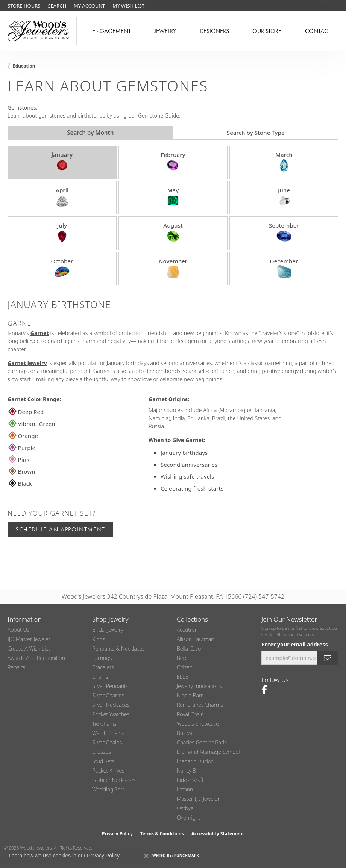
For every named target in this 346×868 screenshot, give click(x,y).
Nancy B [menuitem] (186, 771)
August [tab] (173, 232)
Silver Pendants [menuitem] (110, 686)
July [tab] (62, 232)
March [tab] (284, 162)
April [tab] (62, 197)
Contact (318, 31)
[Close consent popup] (146, 856)
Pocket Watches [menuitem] (111, 714)
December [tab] (284, 268)
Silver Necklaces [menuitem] (111, 705)
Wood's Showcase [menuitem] (198, 724)
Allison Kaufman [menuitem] (196, 639)
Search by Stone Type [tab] (256, 133)
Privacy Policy (117, 834)
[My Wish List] (128, 6)
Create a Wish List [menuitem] (29, 648)
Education (24, 66)
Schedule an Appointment (60, 529)
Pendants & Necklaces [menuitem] (118, 648)
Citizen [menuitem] (185, 667)
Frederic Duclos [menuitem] (195, 761)
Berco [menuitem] (184, 658)
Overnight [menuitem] (189, 817)
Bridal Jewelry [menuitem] (108, 630)
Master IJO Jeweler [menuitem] (198, 799)
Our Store (267, 31)
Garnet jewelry (27, 363)
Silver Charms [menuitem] (108, 695)
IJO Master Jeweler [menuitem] (29, 639)
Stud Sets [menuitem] (103, 761)
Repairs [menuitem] (16, 667)
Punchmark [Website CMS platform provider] (187, 856)
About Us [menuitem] (18, 630)
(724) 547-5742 (264, 596)
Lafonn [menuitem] (185, 789)
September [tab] (284, 232)
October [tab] (62, 268)
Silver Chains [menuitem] (107, 742)
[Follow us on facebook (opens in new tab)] (264, 690)
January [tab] (62, 162)
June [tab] (284, 197)
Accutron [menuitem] (187, 630)
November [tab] (173, 268)
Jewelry (165, 31)
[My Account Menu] (89, 6)
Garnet (40, 333)
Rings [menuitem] (99, 639)
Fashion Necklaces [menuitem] (114, 780)
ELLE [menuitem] (182, 677)
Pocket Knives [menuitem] (108, 771)
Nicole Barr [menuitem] (190, 695)
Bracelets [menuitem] (103, 667)
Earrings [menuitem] (102, 658)
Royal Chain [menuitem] (190, 714)
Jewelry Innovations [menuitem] (199, 686)
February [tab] (173, 162)
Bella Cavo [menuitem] (189, 648)
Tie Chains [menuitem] (104, 724)
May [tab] (173, 197)
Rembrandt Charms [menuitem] (200, 705)
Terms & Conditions (162, 834)
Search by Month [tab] (90, 133)
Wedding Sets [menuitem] (109, 789)
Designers (214, 31)
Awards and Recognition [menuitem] (36, 658)
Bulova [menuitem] (185, 733)
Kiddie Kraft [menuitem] (190, 780)
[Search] (57, 6)
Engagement (112, 31)
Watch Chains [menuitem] (108, 733)
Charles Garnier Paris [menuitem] (202, 742)
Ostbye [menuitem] (185, 808)
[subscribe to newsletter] (328, 658)
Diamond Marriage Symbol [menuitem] (208, 752)
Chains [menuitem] (100, 677)
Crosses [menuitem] (102, 752)
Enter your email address (295, 644)
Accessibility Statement (218, 834)
